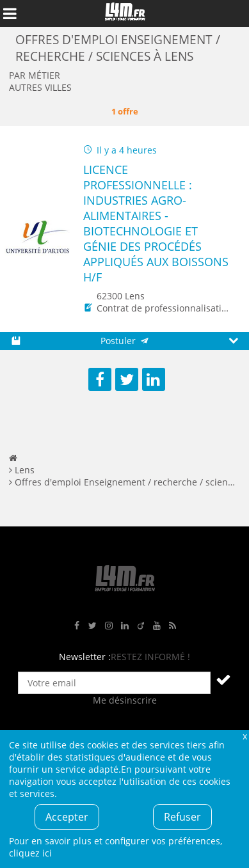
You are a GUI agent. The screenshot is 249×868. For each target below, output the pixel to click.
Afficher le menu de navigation (10, 13)
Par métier (35, 75)
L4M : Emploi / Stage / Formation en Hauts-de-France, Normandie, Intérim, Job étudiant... (125, 13)
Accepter (67, 817)
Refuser (182, 817)
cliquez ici (30, 853)
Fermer (245, 736)
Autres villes (40, 87)
